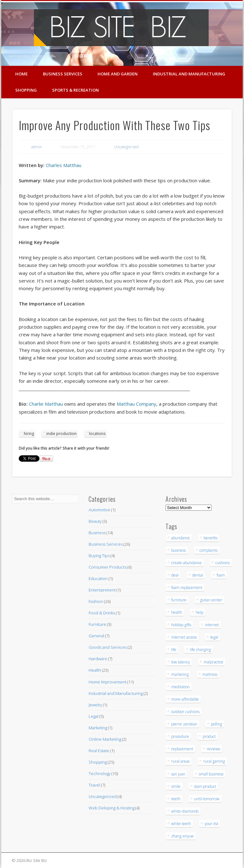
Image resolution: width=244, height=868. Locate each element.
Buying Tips (99, 556)
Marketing (98, 728)
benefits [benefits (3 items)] (210, 538)
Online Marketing (105, 739)
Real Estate (99, 751)
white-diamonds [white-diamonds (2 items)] (185, 811)
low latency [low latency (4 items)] (181, 662)
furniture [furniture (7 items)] (179, 600)
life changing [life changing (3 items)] (200, 650)
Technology (100, 773)
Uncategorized (126, 147)
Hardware (98, 659)
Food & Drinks (102, 613)
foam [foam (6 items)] (221, 575)
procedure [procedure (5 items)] (180, 736)
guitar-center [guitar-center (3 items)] (211, 600)
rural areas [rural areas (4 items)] (180, 761)
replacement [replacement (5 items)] (182, 749)
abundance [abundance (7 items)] (181, 538)
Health (95, 670)
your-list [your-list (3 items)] (211, 824)
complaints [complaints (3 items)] (209, 550)
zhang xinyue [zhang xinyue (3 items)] (183, 836)
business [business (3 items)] (179, 550)
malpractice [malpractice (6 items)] (213, 662)
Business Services (63, 74)
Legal (94, 716)
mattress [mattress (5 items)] (210, 674)
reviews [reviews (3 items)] (213, 749)
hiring (29, 434)
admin (37, 147)
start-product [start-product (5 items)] (205, 786)
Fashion (96, 601)
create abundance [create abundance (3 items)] (186, 563)
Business (97, 533)
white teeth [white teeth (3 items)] (181, 824)
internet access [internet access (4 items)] (184, 637)
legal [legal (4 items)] (214, 637)
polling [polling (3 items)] (217, 724)
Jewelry (95, 705)
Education (98, 578)
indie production (61, 434)
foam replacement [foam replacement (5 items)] (187, 588)
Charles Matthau (64, 165)
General (96, 636)
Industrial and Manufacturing (189, 74)
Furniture (97, 624)
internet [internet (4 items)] (212, 625)
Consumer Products (108, 567)
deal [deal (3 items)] (175, 575)
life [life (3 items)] (174, 650)
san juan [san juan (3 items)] (178, 774)
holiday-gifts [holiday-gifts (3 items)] (181, 625)
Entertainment (102, 590)
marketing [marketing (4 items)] (180, 674)
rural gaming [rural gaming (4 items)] (214, 761)
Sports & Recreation (75, 90)
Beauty (95, 521)
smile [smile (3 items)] (176, 786)
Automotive (99, 510)
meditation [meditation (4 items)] (180, 687)
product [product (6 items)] (209, 736)
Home (21, 74)
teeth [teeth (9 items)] (176, 799)
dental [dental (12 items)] (198, 575)
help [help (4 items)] (200, 612)
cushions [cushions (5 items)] (223, 563)
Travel (94, 785)
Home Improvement (108, 682)
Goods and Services (108, 647)
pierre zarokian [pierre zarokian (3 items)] (184, 724)
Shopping (26, 90)
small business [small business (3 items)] (211, 774)
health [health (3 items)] (177, 612)
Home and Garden (118, 74)
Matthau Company (136, 404)
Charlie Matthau (46, 404)
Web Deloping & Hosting (112, 808)
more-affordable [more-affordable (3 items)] (185, 699)
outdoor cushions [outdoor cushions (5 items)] (185, 712)
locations (97, 434)
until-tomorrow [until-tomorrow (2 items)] (207, 799)
